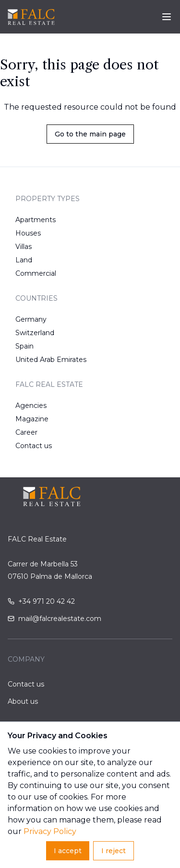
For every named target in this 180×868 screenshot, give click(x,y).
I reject (114, 851)
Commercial (36, 273)
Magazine (32, 419)
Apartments (36, 220)
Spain (24, 346)
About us (23, 701)
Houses (28, 233)
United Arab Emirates (51, 360)
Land (24, 260)
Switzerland (35, 333)
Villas (24, 247)
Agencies (31, 406)
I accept (68, 851)
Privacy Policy (50, 831)
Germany (31, 319)
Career (26, 432)
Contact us (34, 446)
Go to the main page (90, 134)
